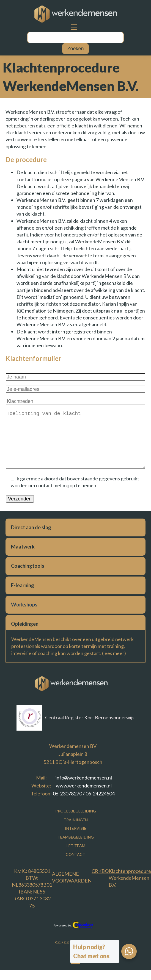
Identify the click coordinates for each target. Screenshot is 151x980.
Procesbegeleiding (76, 811)
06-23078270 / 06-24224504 (84, 794)
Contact (75, 854)
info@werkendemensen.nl (84, 778)
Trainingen (76, 820)
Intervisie (76, 828)
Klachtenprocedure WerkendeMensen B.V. (130, 878)
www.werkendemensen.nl (84, 786)
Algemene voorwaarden (72, 877)
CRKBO (100, 871)
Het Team (75, 846)
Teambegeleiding (76, 837)
